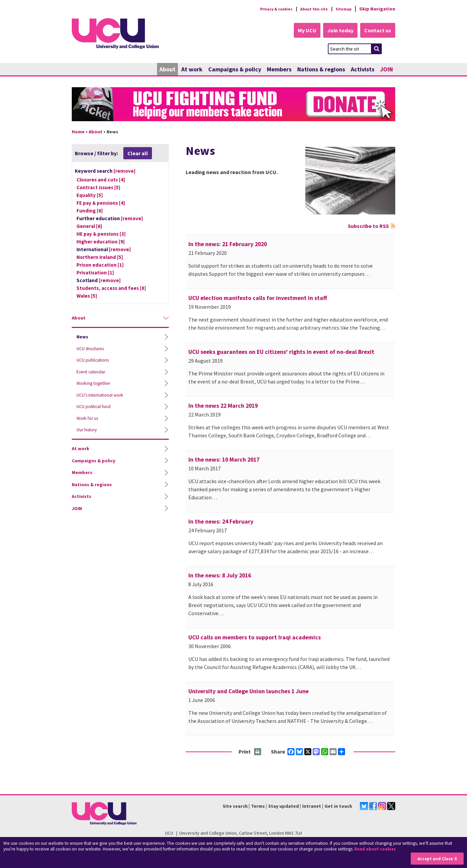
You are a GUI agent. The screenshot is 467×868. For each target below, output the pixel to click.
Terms (258, 807)
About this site (308, 9)
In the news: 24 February (221, 522)
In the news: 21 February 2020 (228, 245)
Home (78, 132)
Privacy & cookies (263, 9)
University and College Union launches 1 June (248, 692)
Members (279, 70)
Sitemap (342, 9)
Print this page (258, 753)
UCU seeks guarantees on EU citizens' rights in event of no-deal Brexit (281, 353)
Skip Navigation (377, 9)
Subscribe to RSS (368, 227)
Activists (363, 70)
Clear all (138, 154)
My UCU (300, 31)
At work (192, 70)
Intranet (312, 807)
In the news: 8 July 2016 (220, 576)
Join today (337, 31)
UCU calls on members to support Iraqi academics (255, 638)
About (167, 70)
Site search (235, 807)
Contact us (377, 31)
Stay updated (284, 807)
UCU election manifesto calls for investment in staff (258, 299)
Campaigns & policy (235, 70)
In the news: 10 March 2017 (224, 460)
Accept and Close (434, 858)
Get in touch (338, 807)
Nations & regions (321, 70)
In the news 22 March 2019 (223, 406)
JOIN (386, 70)
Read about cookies (377, 849)
